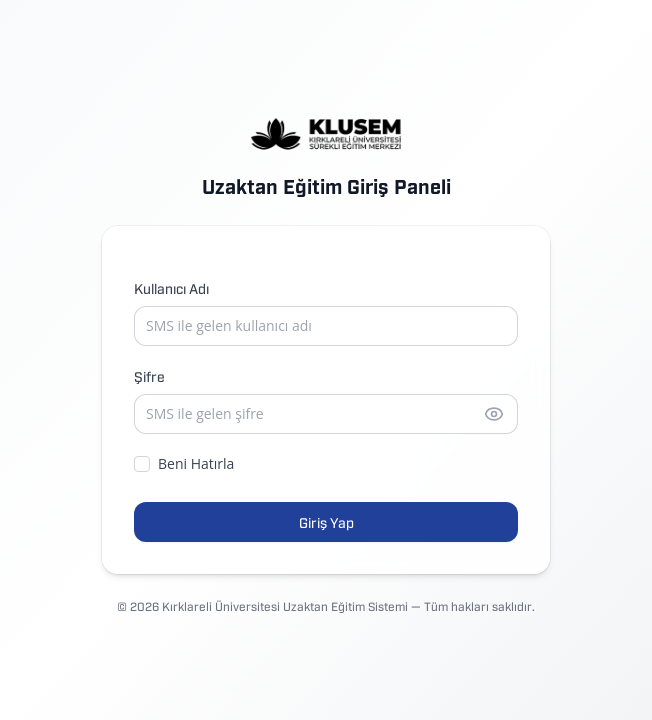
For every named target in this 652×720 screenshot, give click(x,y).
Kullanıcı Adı (171, 287)
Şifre (149, 375)
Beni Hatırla (184, 463)
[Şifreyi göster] (494, 414)
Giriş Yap (326, 521)
